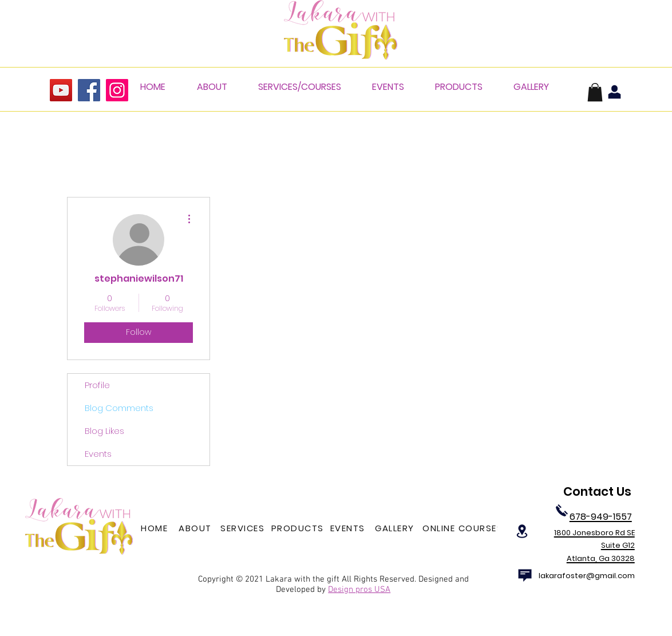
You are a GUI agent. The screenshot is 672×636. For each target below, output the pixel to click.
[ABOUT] (196, 528)
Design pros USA (359, 590)
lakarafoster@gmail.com (587, 576)
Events (98, 454)
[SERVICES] (244, 528)
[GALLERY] (396, 528)
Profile (97, 385)
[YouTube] (61, 90)
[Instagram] (117, 90)
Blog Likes (104, 431)
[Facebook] (89, 90)
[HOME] (155, 528)
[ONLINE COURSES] (464, 528)
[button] (595, 92)
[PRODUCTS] (299, 528)
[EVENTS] (349, 528)
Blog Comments (119, 408)
